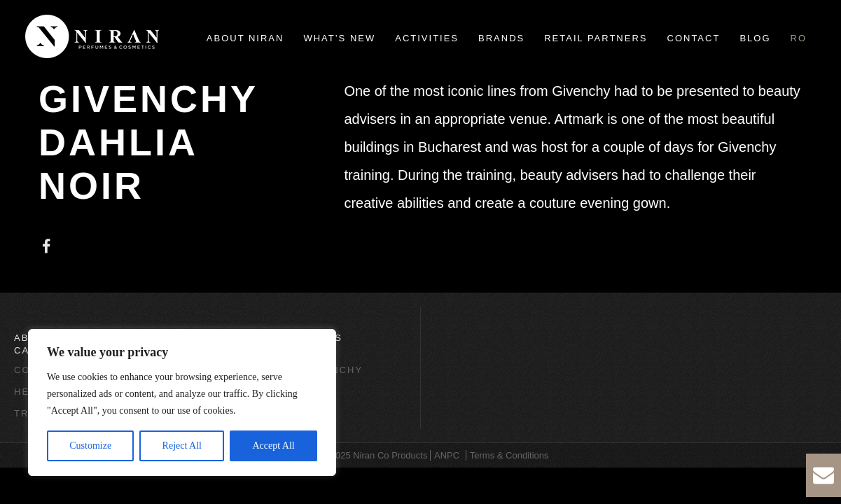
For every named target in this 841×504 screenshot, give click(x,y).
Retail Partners (596, 38)
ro (799, 38)
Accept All (273, 446)
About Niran (245, 38)
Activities (427, 38)
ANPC (447, 455)
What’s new (339, 38)
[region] (182, 402)
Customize (90, 446)
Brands (501, 38)
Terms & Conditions (509, 455)
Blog (755, 38)
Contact (694, 38)
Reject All (182, 446)
